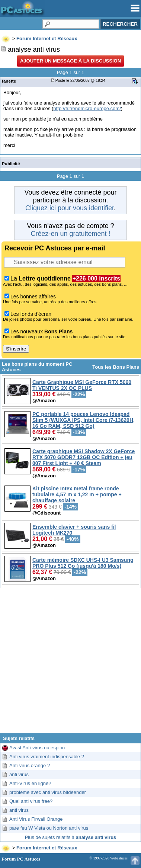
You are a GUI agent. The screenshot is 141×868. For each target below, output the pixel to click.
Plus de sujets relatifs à (71, 837)
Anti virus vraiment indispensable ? (47, 757)
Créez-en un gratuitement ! (70, 234)
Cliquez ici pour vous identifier (70, 208)
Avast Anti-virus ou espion (37, 748)
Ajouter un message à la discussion (70, 61)
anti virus (19, 774)
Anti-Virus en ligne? (30, 783)
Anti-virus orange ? (30, 765)
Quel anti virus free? (31, 801)
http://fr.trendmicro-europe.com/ (87, 108)
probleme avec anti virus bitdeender (48, 792)
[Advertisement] (70, 664)
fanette (9, 81)
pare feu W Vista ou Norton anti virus (49, 828)
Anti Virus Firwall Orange (36, 819)
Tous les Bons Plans (116, 367)
